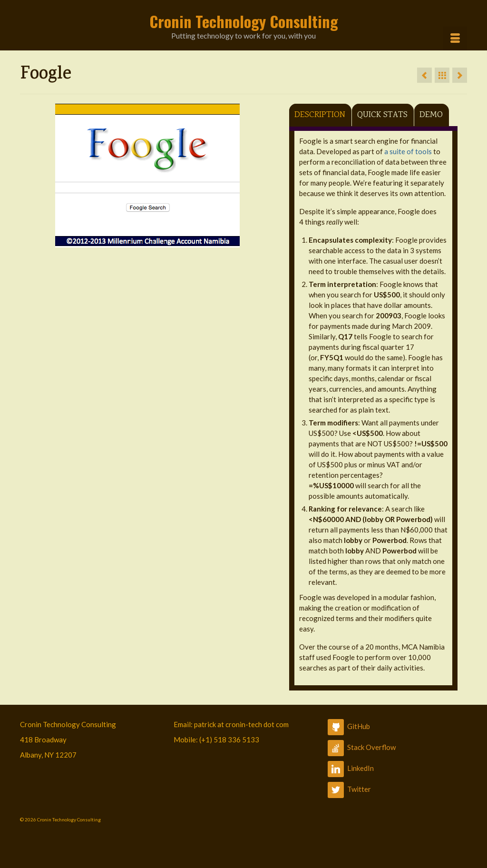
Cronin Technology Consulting (244, 21)
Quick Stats (382, 115)
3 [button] (153, 243)
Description (320, 115)
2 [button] (142, 243)
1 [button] (130, 243)
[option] (147, 176)
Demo (431, 115)
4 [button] (165, 243)
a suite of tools (408, 151)
